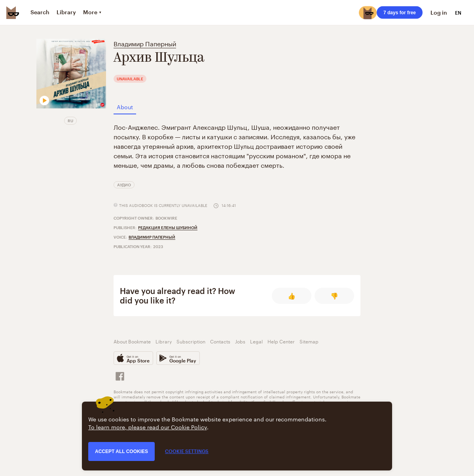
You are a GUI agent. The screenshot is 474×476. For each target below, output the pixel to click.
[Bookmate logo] (13, 13)
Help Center (281, 341)
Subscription (191, 341)
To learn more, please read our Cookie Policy (148, 427)
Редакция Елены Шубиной (168, 228)
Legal (256, 341)
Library (164, 341)
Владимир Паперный (145, 43)
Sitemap (309, 341)
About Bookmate (132, 341)
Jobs (240, 341)
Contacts (220, 341)
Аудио (124, 185)
